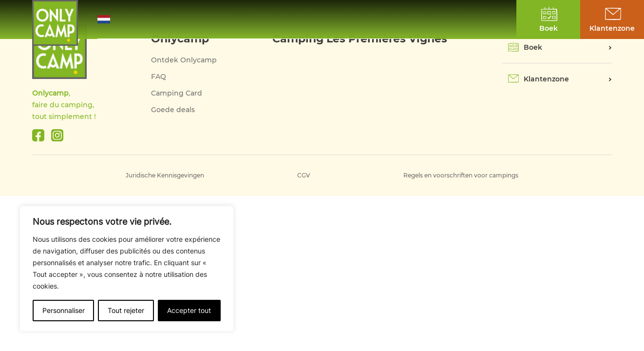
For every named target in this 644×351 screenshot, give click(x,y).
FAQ (159, 77)
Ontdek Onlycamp (184, 60)
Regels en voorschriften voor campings (461, 175)
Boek (533, 47)
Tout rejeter (126, 310)
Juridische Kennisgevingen (165, 175)
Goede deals (173, 110)
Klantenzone (546, 79)
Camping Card (177, 93)
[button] (110, 19)
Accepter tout (189, 310)
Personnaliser (64, 310)
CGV (304, 175)
